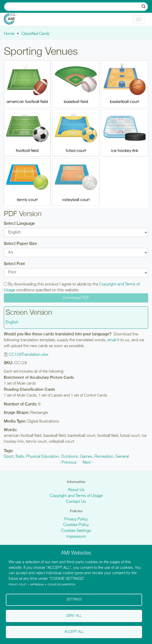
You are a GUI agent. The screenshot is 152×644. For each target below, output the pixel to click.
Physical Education (42, 457)
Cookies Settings (76, 531)
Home (9, 34)
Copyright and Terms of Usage (76, 496)
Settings (74, 599)
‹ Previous (68, 463)
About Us (76, 490)
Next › (88, 463)
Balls (20, 457)
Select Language (19, 223)
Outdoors (69, 457)
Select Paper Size (20, 244)
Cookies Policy (76, 525)
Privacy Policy (76, 519)
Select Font (14, 264)
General (122, 457)
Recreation (104, 457)
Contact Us (76, 502)
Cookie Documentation (61, 584)
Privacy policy (18, 584)
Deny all (74, 616)
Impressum (76, 537)
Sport (9, 457)
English (12, 322)
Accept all (74, 632)
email (112, 340)
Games (86, 457)
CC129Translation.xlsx (29, 355)
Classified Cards (35, 34)
